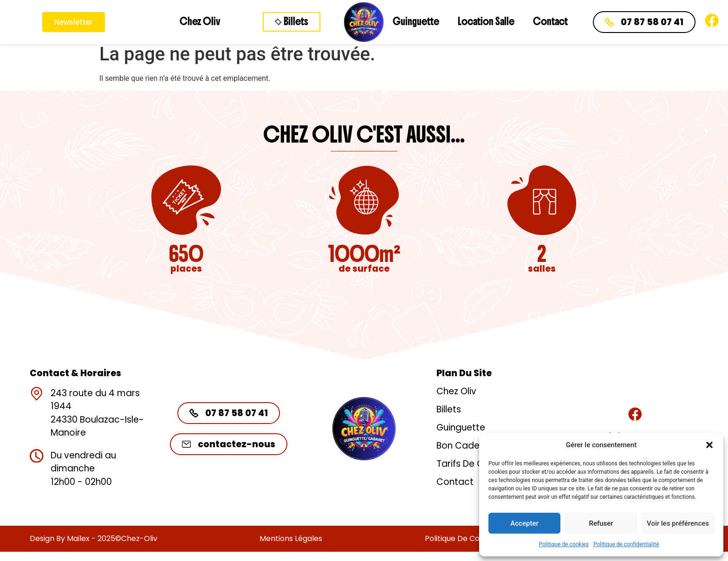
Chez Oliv (200, 22)
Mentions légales (291, 538)
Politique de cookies (564, 544)
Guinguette (416, 22)
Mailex (78, 538)
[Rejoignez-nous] (635, 414)
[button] (709, 445)
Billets (449, 409)
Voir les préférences (678, 523)
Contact (550, 22)
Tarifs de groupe (473, 464)
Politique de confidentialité (626, 544)
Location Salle (486, 22)
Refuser (601, 523)
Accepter (524, 523)
